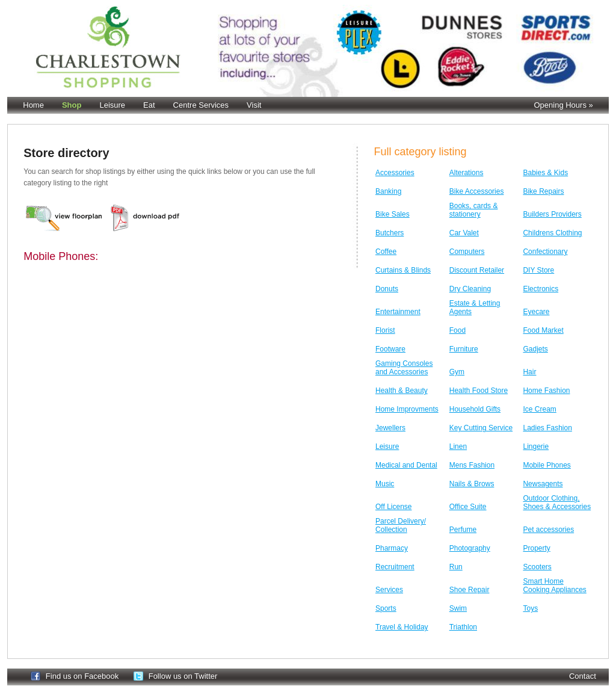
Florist (385, 330)
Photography (470, 548)
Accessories (395, 173)
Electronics (541, 289)
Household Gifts (475, 409)
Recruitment (395, 567)
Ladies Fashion (547, 428)
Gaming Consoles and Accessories (404, 368)
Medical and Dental (406, 465)
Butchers (390, 233)
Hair (529, 372)
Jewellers (390, 428)
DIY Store (538, 270)
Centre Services (201, 105)
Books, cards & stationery (474, 210)
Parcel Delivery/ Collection (401, 525)
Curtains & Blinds (403, 270)
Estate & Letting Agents (475, 307)
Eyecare (536, 312)
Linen (458, 447)
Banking (388, 191)
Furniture (464, 349)
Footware (390, 349)
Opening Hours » (563, 105)
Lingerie (536, 447)
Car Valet (464, 233)
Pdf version (146, 218)
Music (385, 484)
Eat (149, 105)
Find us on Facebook (82, 676)
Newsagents (543, 484)
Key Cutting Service (481, 428)
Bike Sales (393, 214)
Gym (457, 372)
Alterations (467, 173)
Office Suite (468, 507)
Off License (393, 507)
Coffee (386, 252)
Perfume (463, 530)
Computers (467, 252)
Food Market (543, 330)
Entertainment (398, 312)
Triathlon (463, 627)
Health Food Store (479, 391)
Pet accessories (548, 530)
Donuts (387, 289)
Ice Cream (539, 409)
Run (456, 567)
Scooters (537, 567)
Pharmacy (392, 548)
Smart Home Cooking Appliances (554, 586)
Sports (386, 608)
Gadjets (535, 349)
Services (389, 590)
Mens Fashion (472, 465)
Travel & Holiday (402, 627)
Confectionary (545, 252)
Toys (530, 608)
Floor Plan (64, 218)
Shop (72, 105)
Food (457, 330)
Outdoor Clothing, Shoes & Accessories (557, 502)
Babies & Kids (545, 173)
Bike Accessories (477, 191)
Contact (583, 676)
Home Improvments (407, 409)
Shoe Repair (470, 590)
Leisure (112, 105)
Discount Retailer (477, 270)
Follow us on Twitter (183, 676)
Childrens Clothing (552, 233)
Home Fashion (546, 391)
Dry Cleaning (470, 289)
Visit (254, 105)
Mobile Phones (547, 465)
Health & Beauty (402, 391)
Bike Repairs (543, 191)
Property (536, 548)
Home (33, 105)
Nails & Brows (472, 484)
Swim (458, 608)
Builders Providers (552, 214)
